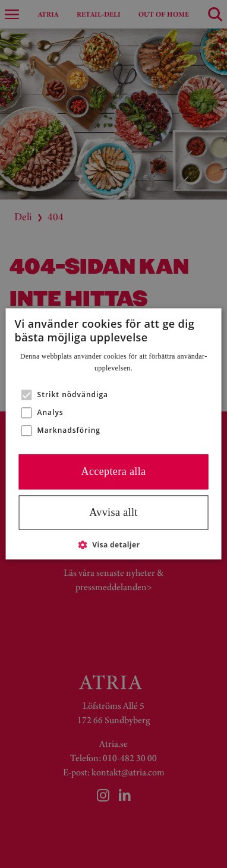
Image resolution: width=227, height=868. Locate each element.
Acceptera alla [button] (113, 472)
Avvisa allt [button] (113, 512)
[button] (27, 395)
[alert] (113, 434)
